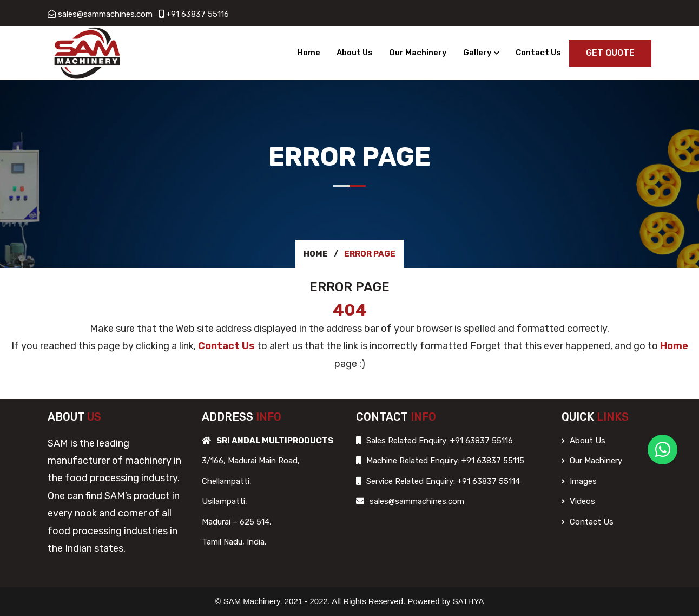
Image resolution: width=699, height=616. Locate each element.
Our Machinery (418, 53)
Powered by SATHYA (446, 601)
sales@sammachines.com (105, 14)
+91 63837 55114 (487, 481)
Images (579, 481)
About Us (355, 53)
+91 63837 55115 (492, 461)
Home (309, 53)
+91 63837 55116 (197, 14)
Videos (578, 501)
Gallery (477, 53)
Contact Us (538, 53)
